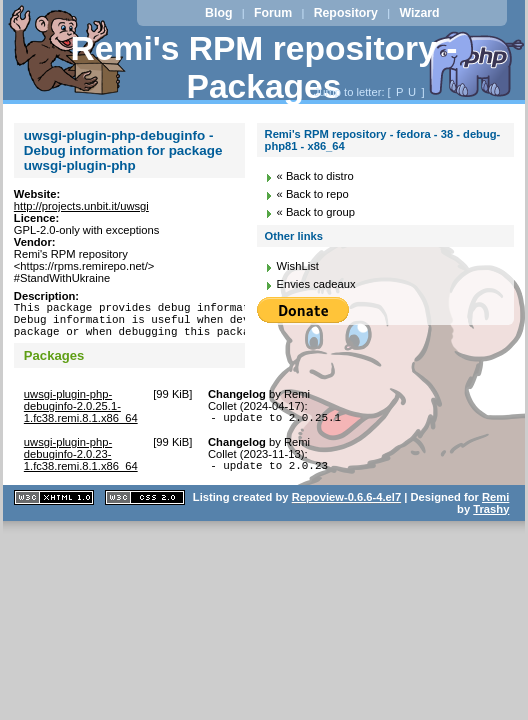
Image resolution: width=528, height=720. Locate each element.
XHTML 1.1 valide (54, 512)
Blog (218, 13)
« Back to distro (315, 176)
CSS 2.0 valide (145, 512)
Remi (495, 512)
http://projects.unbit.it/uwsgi (81, 206)
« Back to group (316, 212)
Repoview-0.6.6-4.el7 (346, 512)
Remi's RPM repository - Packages (264, 67)
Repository (346, 13)
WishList (298, 266)
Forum (273, 13)
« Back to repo (313, 194)
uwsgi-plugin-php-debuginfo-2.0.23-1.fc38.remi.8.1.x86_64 (81, 466)
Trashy (491, 524)
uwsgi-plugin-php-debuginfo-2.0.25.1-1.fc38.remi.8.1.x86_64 (81, 415)
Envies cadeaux (316, 284)
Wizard (419, 13)
